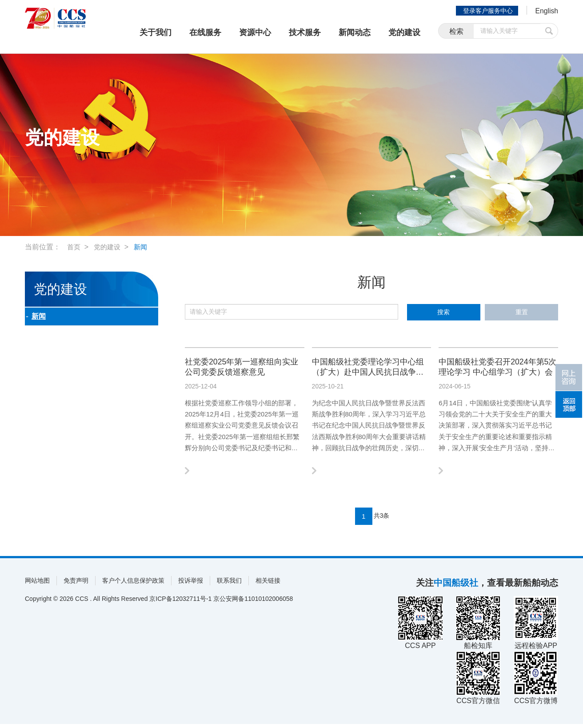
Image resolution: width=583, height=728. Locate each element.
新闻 (144, 247)
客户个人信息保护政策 (133, 584)
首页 (74, 247)
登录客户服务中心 (484, 11)
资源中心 (255, 32)
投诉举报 (191, 584)
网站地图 (37, 584)
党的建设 (404, 32)
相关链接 (268, 584)
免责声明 (76, 584)
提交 (549, 32)
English (545, 12)
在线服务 (205, 32)
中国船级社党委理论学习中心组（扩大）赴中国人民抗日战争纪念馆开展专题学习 (370, 369)
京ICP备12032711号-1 (180, 603)
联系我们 (229, 584)
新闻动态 (355, 32)
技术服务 (305, 32)
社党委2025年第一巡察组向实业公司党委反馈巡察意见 (244, 368)
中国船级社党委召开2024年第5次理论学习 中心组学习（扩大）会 (497, 369)
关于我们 (156, 32)
